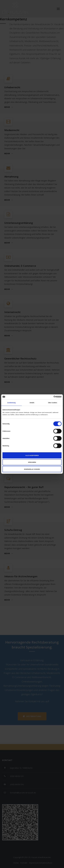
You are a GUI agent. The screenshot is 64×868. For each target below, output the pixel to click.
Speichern (32, 462)
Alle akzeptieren (32, 455)
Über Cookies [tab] (53, 403)
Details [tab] (32, 403)
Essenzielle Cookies (32, 469)
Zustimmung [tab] (11, 403)
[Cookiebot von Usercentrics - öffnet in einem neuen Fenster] (49, 397)
